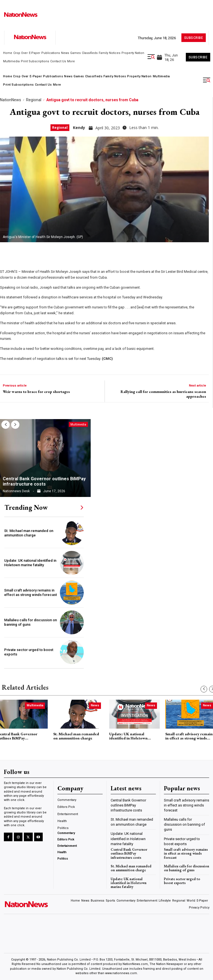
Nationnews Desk (16, 491)
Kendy (79, 128)
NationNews (11, 100)
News (95, 705)
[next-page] (15, 425)
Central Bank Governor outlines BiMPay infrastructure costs (44, 481)
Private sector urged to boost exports (182, 881)
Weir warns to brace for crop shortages (36, 392)
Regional (34, 100)
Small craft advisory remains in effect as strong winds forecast (31, 592)
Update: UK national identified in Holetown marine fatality (30, 563)
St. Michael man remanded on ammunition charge (29, 533)
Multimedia (78, 424)
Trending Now (26, 507)
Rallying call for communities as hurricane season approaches (163, 394)
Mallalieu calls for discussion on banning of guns (184, 824)
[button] (151, 57)
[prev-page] (6, 425)
